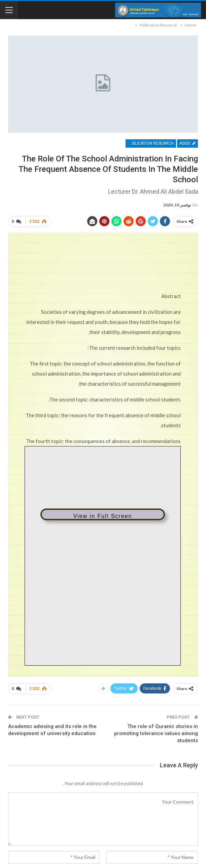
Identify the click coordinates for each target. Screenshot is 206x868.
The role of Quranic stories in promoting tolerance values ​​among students (156, 733)
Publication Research (150, 143)
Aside (187, 143)
